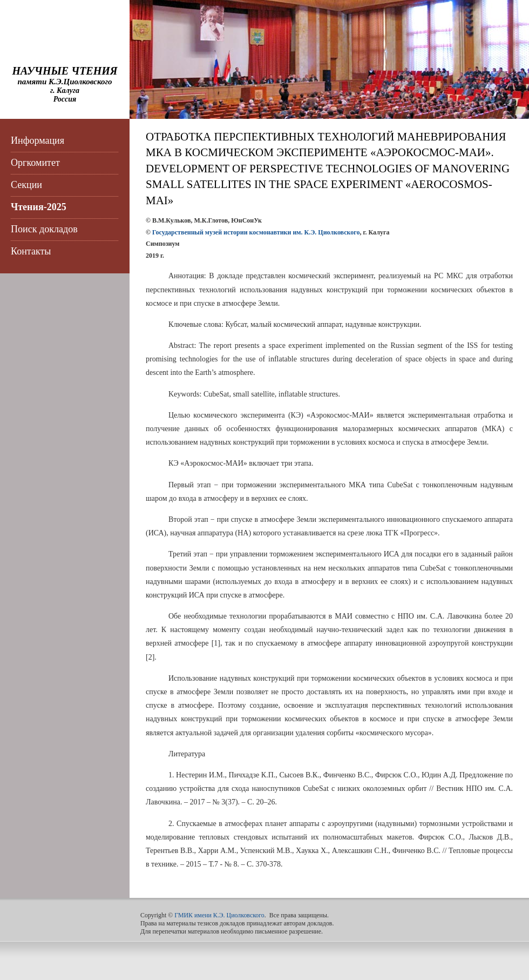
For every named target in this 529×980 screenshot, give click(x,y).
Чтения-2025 (39, 207)
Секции (26, 185)
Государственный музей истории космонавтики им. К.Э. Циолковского (256, 232)
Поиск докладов (44, 229)
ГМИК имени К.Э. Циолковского (219, 915)
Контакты (31, 251)
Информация (38, 140)
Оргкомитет (35, 163)
